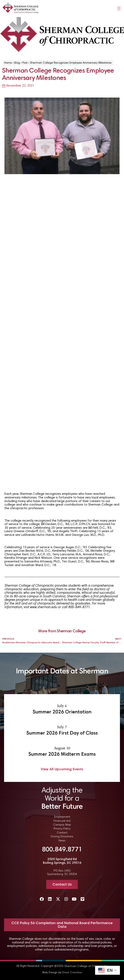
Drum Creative (72, 973)
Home (8, 63)
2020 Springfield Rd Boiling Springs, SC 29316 (62, 861)
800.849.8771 (62, 850)
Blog (17, 63)
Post (25, 63)
